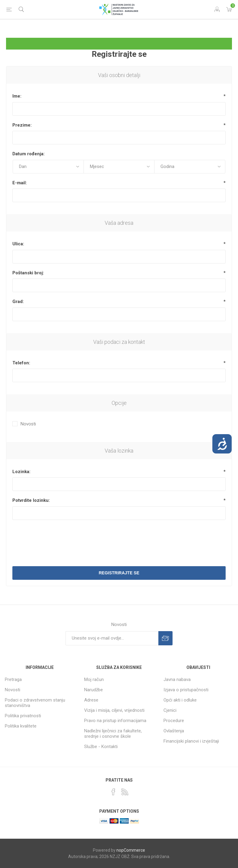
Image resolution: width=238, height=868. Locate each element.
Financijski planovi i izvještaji (191, 741)
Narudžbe (94, 690)
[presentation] (119, 539)
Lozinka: (21, 472)
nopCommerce (131, 850)
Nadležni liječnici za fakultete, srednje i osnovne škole (113, 734)
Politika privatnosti (23, 716)
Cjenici (170, 710)
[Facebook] (113, 792)
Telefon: (21, 363)
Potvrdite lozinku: (31, 500)
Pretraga (13, 679)
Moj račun (94, 679)
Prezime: (22, 125)
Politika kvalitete (21, 726)
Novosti (28, 424)
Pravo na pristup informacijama (115, 721)
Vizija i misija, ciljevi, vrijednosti (114, 710)
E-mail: (20, 183)
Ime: (17, 96)
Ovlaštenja (174, 731)
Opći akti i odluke (180, 700)
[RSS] (125, 792)
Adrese (91, 700)
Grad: (18, 302)
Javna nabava (177, 679)
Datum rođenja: (29, 154)
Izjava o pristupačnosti (186, 690)
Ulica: (18, 244)
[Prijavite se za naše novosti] (112, 638)
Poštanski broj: (28, 273)
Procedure (174, 721)
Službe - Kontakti (101, 747)
